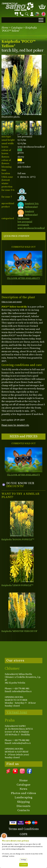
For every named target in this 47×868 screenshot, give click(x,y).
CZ (36, 14)
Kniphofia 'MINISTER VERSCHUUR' (19, 631)
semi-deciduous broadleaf (31, 228)
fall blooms (23, 218)
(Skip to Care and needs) (12, 302)
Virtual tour (17, 712)
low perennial (25, 222)
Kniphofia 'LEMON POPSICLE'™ (17, 585)
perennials (23, 225)
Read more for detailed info (15, 425)
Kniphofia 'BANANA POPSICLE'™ (18, 540)
